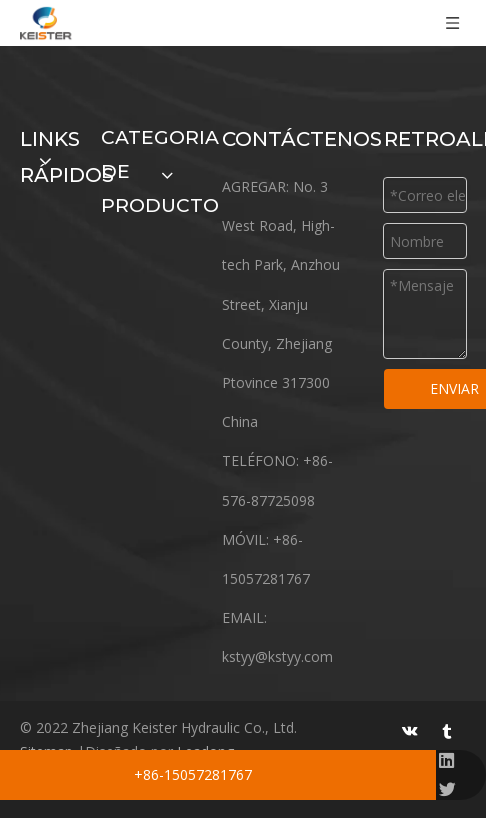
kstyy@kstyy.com (277, 656)
